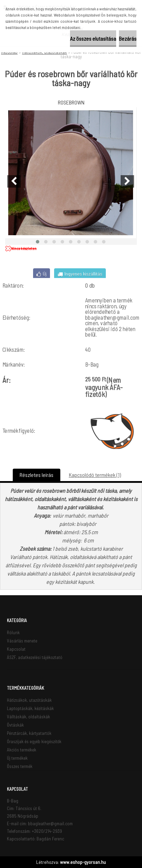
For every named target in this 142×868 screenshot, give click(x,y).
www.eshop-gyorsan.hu (83, 862)
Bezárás (128, 38)
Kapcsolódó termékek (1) (95, 475)
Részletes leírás (37, 475)
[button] (38, 242)
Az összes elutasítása (93, 38)
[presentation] (14, 181)
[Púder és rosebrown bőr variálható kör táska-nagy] (71, 173)
